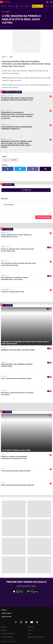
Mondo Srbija (7, 613)
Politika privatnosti (7, 637)
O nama (3, 627)
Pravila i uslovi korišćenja (36, 637)
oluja (5, 160)
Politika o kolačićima (7, 634)
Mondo (4, 610)
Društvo (8, 12)
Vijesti (7, 57)
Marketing (31, 627)
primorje (14, 160)
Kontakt (30, 630)
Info (3, 12)
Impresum (4, 630)
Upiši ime (5, 199)
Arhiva (29, 634)
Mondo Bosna (7, 617)
